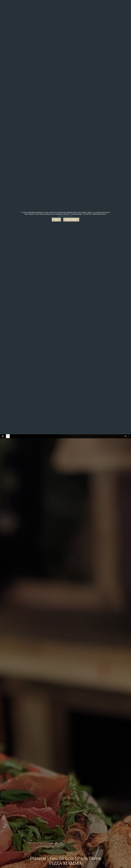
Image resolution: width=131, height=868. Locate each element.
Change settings (71, 220)
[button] (127, 436)
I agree (56, 220)
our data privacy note (65, 216)
